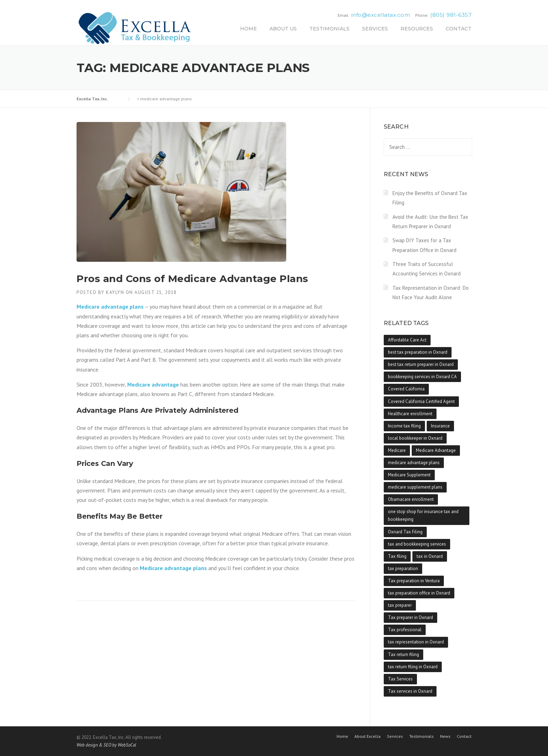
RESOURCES (417, 29)
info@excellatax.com (381, 15)
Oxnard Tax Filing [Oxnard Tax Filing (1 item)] (405, 532)
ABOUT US (283, 29)
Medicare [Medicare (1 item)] (397, 450)
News (445, 736)
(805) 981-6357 (451, 15)
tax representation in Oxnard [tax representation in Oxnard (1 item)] (416, 642)
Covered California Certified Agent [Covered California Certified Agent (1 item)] (421, 401)
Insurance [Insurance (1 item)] (440, 426)
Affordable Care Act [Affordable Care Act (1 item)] (407, 340)
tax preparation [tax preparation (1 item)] (403, 568)
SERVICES (375, 29)
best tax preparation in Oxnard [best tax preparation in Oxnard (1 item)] (418, 352)
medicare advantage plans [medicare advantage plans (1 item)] (414, 463)
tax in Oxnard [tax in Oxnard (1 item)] (430, 556)
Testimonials (421, 736)
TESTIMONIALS (329, 29)
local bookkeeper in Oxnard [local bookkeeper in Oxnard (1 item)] (415, 438)
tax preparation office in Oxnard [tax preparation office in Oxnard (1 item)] (419, 593)
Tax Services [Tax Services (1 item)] (400, 679)
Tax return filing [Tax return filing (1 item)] (403, 654)
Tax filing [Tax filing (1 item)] (397, 556)
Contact (464, 736)
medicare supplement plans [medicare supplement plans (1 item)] (415, 487)
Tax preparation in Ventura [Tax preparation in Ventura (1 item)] (414, 581)
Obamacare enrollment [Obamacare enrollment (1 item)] (411, 499)
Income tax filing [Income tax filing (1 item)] (404, 426)
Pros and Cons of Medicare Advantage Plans (192, 279)
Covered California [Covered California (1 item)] (406, 389)
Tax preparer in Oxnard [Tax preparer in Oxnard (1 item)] (410, 617)
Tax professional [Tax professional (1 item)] (405, 630)
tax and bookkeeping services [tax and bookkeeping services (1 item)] (417, 544)
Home (342, 736)
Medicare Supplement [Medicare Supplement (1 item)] (409, 475)
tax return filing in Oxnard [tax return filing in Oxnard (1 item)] (413, 667)
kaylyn (115, 292)
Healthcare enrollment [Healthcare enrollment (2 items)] (410, 414)
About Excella (367, 736)
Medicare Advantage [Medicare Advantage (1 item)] (436, 450)
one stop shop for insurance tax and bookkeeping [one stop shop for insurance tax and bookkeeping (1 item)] (423, 515)
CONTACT (459, 29)
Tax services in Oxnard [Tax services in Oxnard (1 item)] (410, 691)
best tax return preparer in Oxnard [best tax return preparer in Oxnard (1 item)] (421, 364)
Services (395, 736)
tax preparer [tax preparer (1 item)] (400, 605)
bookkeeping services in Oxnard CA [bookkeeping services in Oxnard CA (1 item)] (422, 377)
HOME (248, 29)
